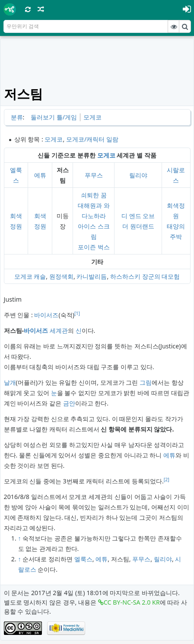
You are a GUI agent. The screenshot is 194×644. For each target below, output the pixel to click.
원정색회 (61, 276)
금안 (69, 403)
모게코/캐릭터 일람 (92, 139)
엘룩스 (83, 559)
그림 (146, 382)
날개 (10, 382)
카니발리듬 (92, 276)
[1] (77, 313)
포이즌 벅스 (94, 247)
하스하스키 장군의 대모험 (145, 276)
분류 (17, 117)
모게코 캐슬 (30, 276)
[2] (167, 480)
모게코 (92, 117)
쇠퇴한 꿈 (94, 195)
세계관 (59, 330)
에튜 (40, 175)
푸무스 (94, 175)
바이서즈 (46, 315)
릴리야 (138, 175)
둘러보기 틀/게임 (54, 117)
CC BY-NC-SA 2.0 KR (132, 602)
